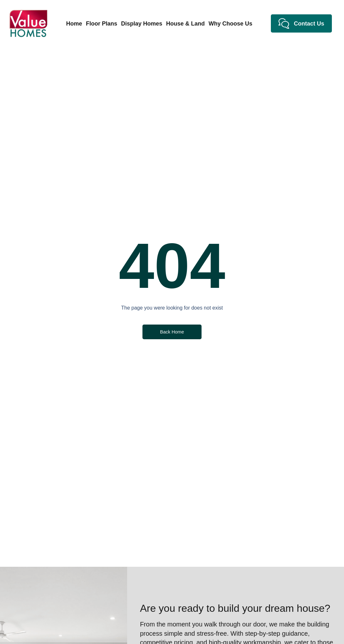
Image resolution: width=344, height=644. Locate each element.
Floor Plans (102, 24)
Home (74, 24)
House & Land (185, 24)
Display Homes (142, 24)
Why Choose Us (230, 24)
